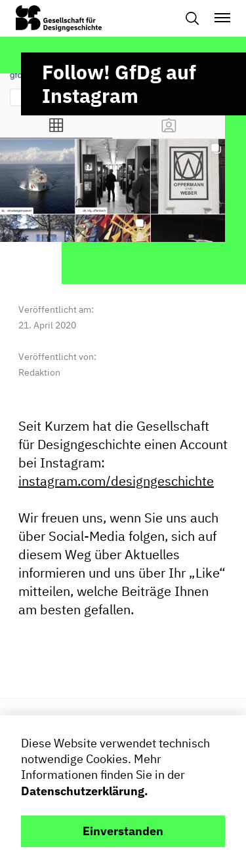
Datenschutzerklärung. (85, 791)
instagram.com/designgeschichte (116, 482)
